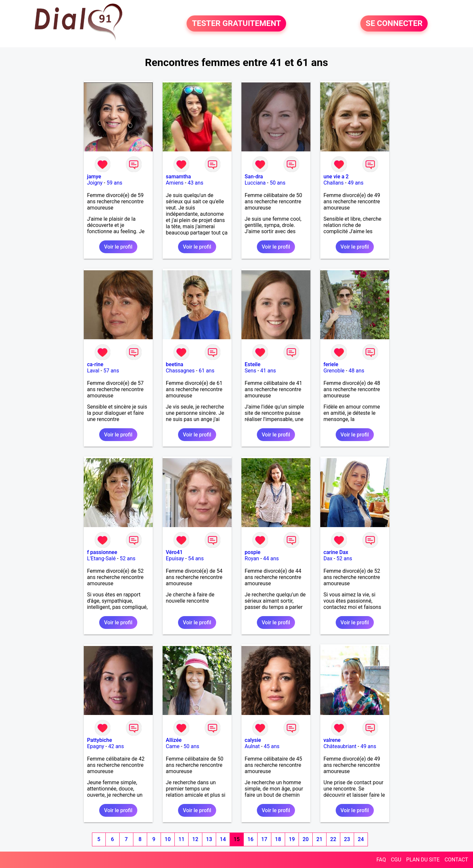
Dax (328, 558)
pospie (253, 552)
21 (319, 839)
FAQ (381, 860)
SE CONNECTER (394, 24)
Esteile (253, 364)
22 (333, 839)
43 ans (195, 183)
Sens (250, 371)
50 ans (278, 183)
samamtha (178, 177)
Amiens (175, 183)
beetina (175, 364)
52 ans (128, 558)
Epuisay (175, 558)
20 (305, 839)
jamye (94, 177)
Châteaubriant (340, 746)
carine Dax (336, 552)
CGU (396, 860)
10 (168, 839)
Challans (334, 183)
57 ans (111, 371)
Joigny (95, 183)
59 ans (114, 183)
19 (292, 839)
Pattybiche (100, 740)
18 (278, 839)
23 (347, 839)
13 (209, 839)
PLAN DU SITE (423, 860)
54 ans (196, 558)
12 (195, 839)
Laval (93, 371)
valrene (332, 740)
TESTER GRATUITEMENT (236, 24)
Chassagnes (180, 371)
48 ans (356, 371)
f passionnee (102, 552)
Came (173, 746)
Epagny (96, 746)
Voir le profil (118, 247)
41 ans (268, 371)
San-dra (254, 177)
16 (250, 839)
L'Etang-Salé (101, 558)
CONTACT (456, 860)
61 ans (207, 371)
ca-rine (95, 364)
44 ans (271, 558)
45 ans (272, 746)
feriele (331, 364)
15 (236, 839)
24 (361, 839)
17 (264, 839)
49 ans (356, 183)
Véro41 (174, 552)
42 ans (116, 746)
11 (181, 839)
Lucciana (255, 183)
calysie (253, 740)
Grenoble (334, 371)
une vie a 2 (336, 177)
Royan (252, 558)
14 (223, 839)
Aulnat (252, 746)
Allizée (174, 740)
